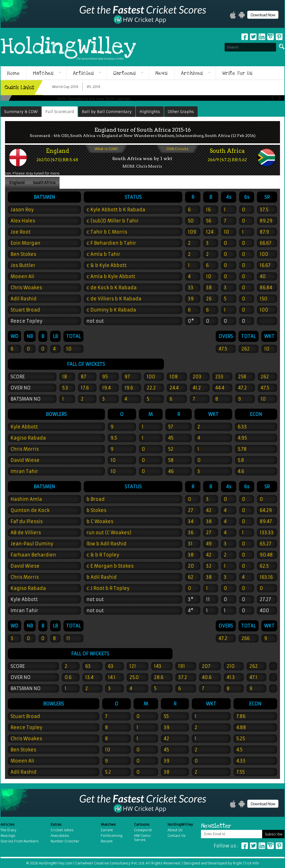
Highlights (150, 112)
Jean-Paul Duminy (32, 544)
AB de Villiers (26, 533)
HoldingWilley (68, 47)
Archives (192, 73)
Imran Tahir (24, 610)
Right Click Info (245, 863)
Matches (43, 73)
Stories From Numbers (20, 841)
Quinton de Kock (30, 510)
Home (13, 73)
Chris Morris (25, 577)
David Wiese (25, 566)
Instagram (271, 37)
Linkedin (262, 37)
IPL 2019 (94, 87)
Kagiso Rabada (28, 588)
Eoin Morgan (25, 243)
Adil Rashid (24, 299)
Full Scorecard (60, 112)
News (162, 73)
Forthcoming (112, 836)
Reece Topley (26, 321)
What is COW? (106, 149)
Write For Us (238, 73)
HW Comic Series (143, 838)
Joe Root (21, 232)
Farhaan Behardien (33, 555)
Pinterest (279, 846)
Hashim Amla (26, 499)
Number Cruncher (65, 841)
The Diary (8, 830)
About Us (175, 830)
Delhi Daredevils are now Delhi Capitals (94, 99)
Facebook (245, 37)
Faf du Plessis (27, 521)
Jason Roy (22, 210)
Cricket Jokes (62, 830)
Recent (107, 841)
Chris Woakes (26, 288)
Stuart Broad (25, 310)
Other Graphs (181, 112)
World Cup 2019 (65, 87)
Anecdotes (60, 836)
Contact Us (177, 836)
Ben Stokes (23, 254)
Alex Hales (23, 221)
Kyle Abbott (24, 599)
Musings (8, 836)
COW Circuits (177, 149)
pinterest (279, 37)
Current (107, 830)
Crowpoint (143, 830)
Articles (83, 73)
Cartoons (125, 73)
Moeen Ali (22, 276)
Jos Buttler (23, 265)
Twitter (253, 37)
